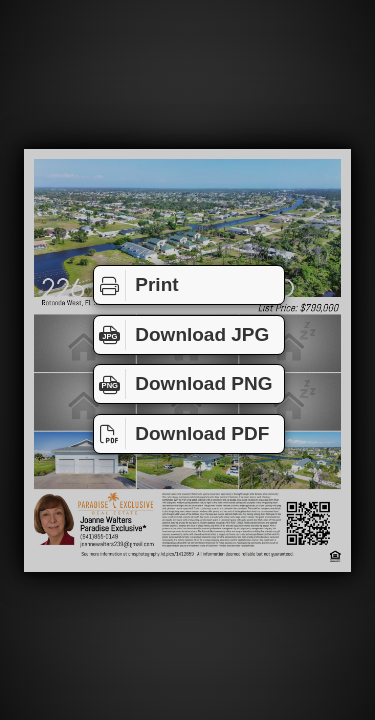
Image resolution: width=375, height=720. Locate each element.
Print (136, 285)
